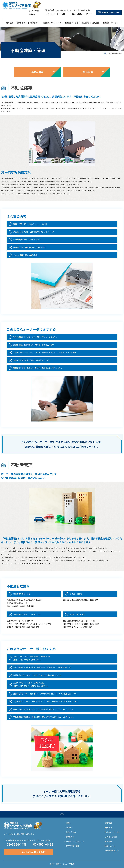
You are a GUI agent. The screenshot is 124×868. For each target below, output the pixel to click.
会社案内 (96, 23)
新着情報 (108, 841)
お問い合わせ (110, 846)
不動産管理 (87, 72)
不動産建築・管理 (71, 23)
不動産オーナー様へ (110, 23)
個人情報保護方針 (112, 851)
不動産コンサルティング (52, 23)
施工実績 (85, 23)
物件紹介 (10, 23)
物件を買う (35, 23)
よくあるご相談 (111, 837)
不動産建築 (37, 72)
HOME (68, 823)
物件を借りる (22, 23)
